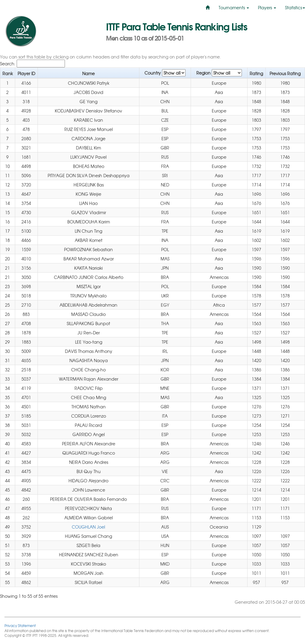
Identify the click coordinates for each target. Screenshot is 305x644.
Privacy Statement (20, 625)
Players (267, 7)
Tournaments (234, 7)
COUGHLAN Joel (88, 527)
